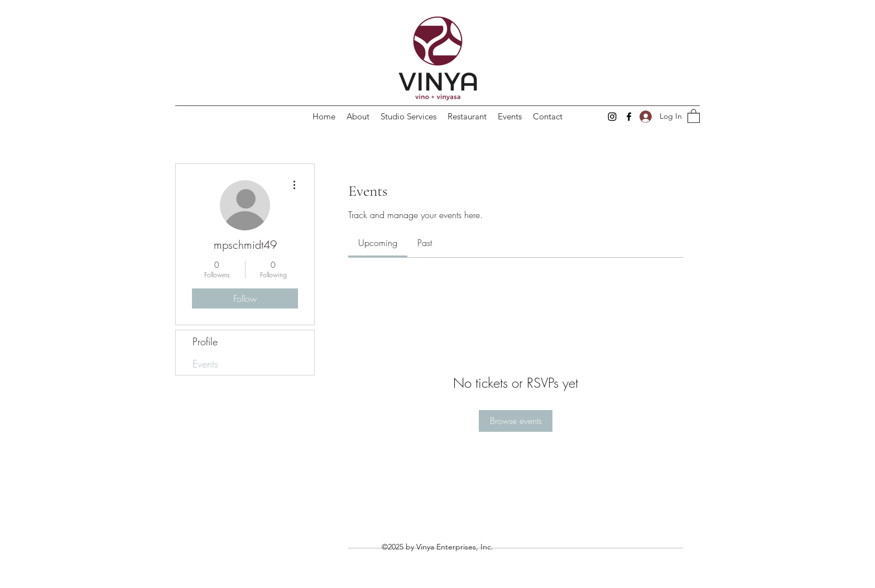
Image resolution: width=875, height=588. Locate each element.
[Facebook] (629, 117)
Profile (205, 341)
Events (205, 364)
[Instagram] (612, 117)
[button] (694, 115)
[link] (378, 243)
